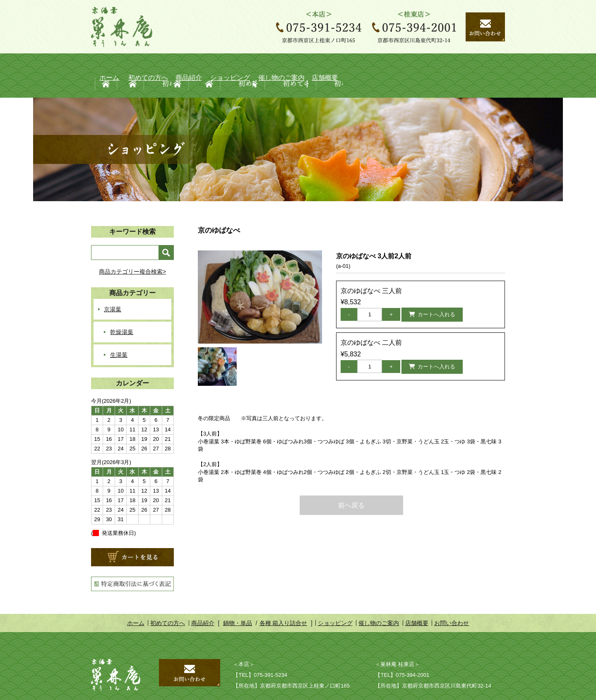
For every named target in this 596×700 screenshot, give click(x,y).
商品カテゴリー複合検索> (132, 248)
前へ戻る (351, 482)
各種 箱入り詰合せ (284, 599)
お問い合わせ (452, 599)
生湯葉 (119, 331)
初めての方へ (153, 64)
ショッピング (309, 64)
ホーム (102, 64)
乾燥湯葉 (122, 308)
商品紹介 (231, 64)
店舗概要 (466, 64)
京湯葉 (113, 286)
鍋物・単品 (238, 599)
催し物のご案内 (387, 64)
